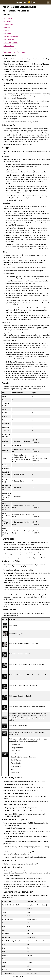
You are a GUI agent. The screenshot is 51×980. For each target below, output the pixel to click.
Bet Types (7, 27)
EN (48, 2)
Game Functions (9, 40)
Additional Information (11, 49)
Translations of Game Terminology (14, 52)
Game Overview (9, 18)
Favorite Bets (8, 34)
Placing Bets (7, 21)
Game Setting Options (11, 43)
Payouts (6, 30)
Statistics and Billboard (11, 37)
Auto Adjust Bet (9, 24)
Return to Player (9, 46)
